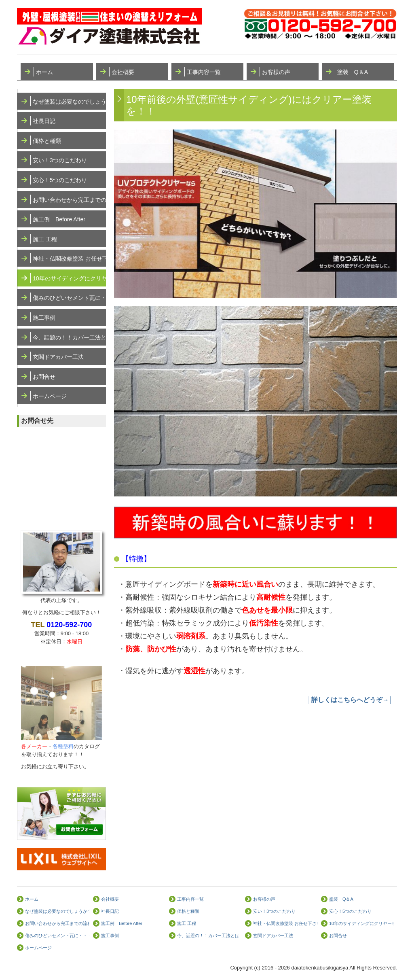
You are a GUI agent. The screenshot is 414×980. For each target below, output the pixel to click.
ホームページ (50, 396)
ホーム (44, 72)
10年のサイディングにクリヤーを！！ (69, 278)
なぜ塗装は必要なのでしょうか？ (69, 102)
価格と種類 (47, 141)
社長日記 (44, 121)
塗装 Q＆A (353, 72)
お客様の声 (276, 72)
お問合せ (44, 377)
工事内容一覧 (204, 72)
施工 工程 (45, 239)
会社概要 (123, 72)
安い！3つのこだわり (60, 160)
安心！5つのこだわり (60, 180)
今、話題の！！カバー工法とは (69, 337)
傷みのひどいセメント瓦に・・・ (69, 298)
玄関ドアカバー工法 (58, 357)
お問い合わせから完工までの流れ (69, 200)
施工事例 (44, 318)
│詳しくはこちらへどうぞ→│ (350, 700)
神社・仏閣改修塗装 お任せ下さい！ (69, 259)
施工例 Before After (59, 219)
